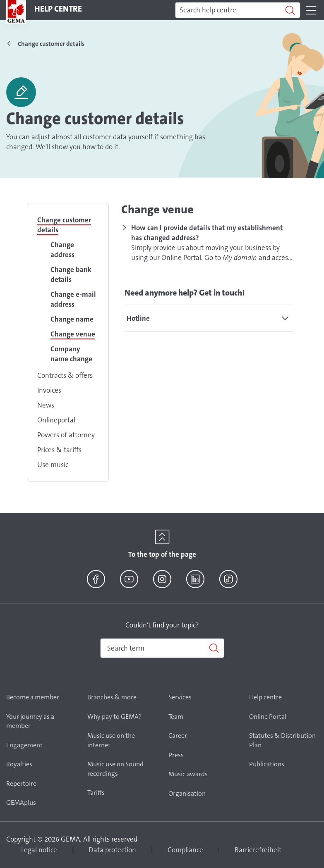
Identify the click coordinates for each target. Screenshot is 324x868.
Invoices (49, 390)
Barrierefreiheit (258, 850)
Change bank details (71, 274)
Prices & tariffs (59, 450)
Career (178, 736)
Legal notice (39, 850)
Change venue (73, 334)
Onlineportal (56, 420)
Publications (267, 764)
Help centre (265, 697)
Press (176, 755)
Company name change (71, 354)
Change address (62, 250)
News (46, 405)
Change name (72, 319)
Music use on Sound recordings (115, 769)
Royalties (19, 764)
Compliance (185, 850)
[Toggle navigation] (311, 10)
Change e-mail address (73, 299)
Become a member (33, 697)
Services (180, 697)
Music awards (188, 774)
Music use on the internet (111, 740)
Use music (53, 465)
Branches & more (112, 697)
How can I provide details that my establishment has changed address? (207, 233)
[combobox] (162, 648)
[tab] (209, 318)
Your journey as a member (30, 721)
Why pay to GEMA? (114, 717)
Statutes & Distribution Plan (282, 740)
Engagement (24, 745)
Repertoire (21, 783)
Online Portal (268, 717)
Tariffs (96, 793)
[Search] (238, 10)
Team (176, 717)
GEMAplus (21, 802)
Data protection (112, 850)
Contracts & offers (65, 375)
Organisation (187, 793)
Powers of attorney (66, 435)
